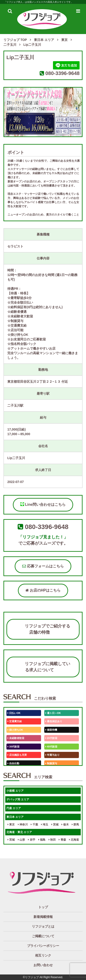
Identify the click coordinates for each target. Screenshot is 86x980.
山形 (21, 840)
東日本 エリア (15, 817)
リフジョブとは (43, 926)
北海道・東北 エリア (19, 832)
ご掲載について (43, 936)
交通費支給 (15, 721)
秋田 (52, 840)
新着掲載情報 (43, 917)
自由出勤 (13, 763)
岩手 (32, 840)
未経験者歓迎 (16, 738)
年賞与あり (53, 755)
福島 (42, 840)
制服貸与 (51, 763)
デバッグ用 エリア (18, 799)
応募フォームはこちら (43, 566)
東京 (11, 825)
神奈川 (23, 825)
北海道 (74, 840)
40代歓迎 (51, 747)
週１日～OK (53, 713)
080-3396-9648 (62, 73)
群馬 (75, 825)
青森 (62, 840)
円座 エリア (14, 808)
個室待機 (51, 730)
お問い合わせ (43, 965)
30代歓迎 (14, 747)
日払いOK (14, 713)
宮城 (11, 840)
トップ (43, 907)
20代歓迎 (51, 738)
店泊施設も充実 (17, 755)
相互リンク (43, 955)
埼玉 (45, 825)
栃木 (65, 825)
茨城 (55, 825)
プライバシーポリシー (43, 946)
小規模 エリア (15, 791)
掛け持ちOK (15, 730)
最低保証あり (54, 721)
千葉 (34, 825)
